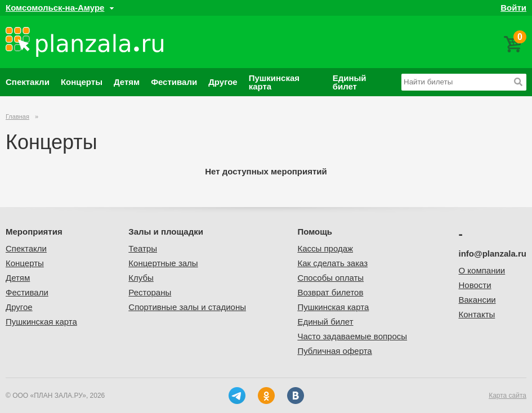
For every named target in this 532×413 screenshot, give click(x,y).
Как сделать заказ (332, 263)
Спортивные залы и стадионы (187, 307)
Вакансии (477, 300)
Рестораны (150, 292)
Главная (17, 116)
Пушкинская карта (274, 82)
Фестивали (174, 82)
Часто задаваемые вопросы (352, 336)
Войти (513, 8)
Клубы (141, 278)
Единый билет (350, 82)
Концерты (82, 82)
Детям (127, 82)
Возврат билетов (330, 292)
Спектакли (28, 82)
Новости (475, 285)
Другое (223, 82)
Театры (143, 248)
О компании (482, 270)
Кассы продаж (325, 248)
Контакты (477, 314)
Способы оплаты (330, 278)
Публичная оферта (334, 351)
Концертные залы (163, 263)
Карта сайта (508, 396)
